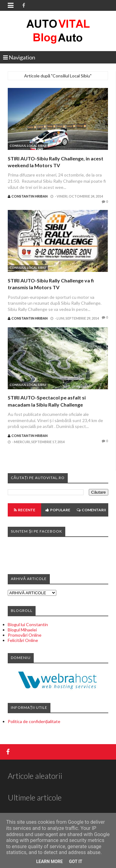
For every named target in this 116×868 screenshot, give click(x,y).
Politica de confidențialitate (34, 721)
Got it (76, 861)
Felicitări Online (23, 640)
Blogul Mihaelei (22, 630)
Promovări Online (25, 635)
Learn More (49, 861)
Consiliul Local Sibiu (28, 146)
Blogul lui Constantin (28, 624)
